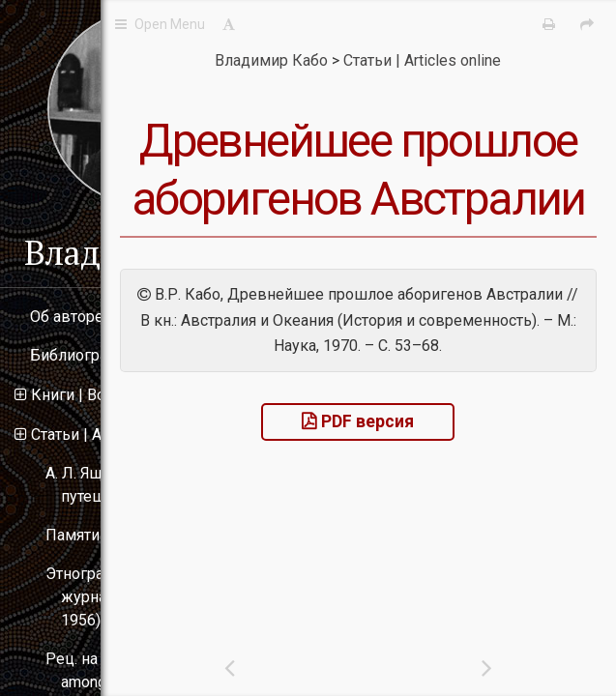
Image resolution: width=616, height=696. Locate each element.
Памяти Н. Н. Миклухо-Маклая (154, 535)
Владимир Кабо (146, 252)
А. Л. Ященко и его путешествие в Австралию (150, 485)
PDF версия (463, 589)
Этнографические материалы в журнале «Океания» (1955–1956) (159, 597)
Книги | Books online (101, 395)
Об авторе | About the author (128, 317)
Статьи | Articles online (108, 435)
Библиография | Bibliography (131, 355)
